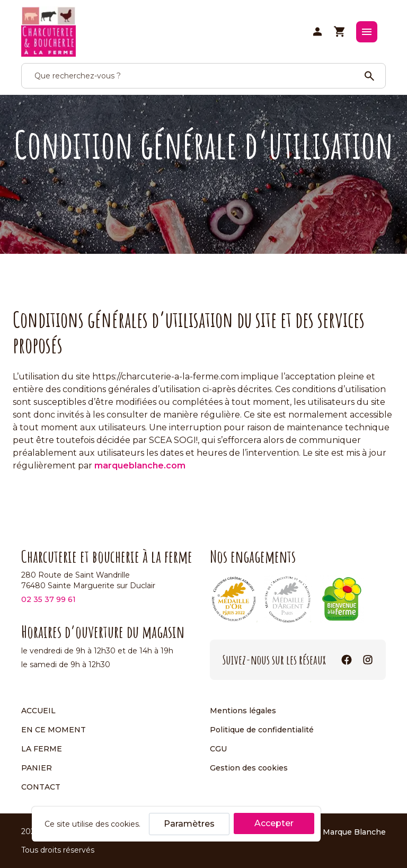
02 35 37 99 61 (48, 599)
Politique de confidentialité (262, 730)
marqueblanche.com (140, 466)
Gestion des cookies (249, 768)
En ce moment (54, 730)
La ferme (42, 749)
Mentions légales (243, 711)
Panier (37, 768)
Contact (41, 787)
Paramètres (189, 824)
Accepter (274, 823)
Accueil (38, 711)
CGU (218, 749)
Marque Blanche (354, 831)
